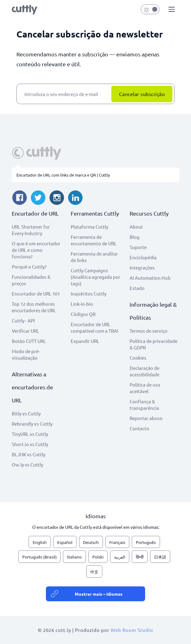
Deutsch (91, 542)
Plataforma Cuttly (89, 227)
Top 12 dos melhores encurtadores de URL (34, 307)
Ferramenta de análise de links (94, 257)
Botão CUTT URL (29, 341)
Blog (135, 237)
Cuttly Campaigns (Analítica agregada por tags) (95, 277)
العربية (120, 557)
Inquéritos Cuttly (89, 294)
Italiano (74, 557)
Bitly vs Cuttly (26, 413)
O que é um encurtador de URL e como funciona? (36, 250)
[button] (171, 10)
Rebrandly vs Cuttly (32, 424)
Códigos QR (83, 314)
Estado (137, 288)
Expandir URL (85, 341)
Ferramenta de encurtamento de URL (94, 240)
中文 (94, 572)
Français (117, 542)
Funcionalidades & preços (31, 280)
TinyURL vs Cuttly (30, 434)
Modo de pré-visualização (26, 354)
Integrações (142, 267)
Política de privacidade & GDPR (153, 344)
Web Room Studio (132, 630)
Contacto (139, 428)
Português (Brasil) (40, 557)
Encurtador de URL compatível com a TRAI (94, 327)
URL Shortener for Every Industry (31, 230)
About (136, 227)
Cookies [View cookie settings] (138, 358)
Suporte (138, 247)
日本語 (160, 557)
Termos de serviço (149, 331)
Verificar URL (25, 331)
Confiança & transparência (144, 405)
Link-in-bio (82, 304)
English (40, 542)
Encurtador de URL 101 (36, 294)
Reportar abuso (146, 418)
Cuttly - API (23, 320)
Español (65, 542)
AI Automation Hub (150, 278)
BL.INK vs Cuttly (29, 454)
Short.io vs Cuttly (30, 444)
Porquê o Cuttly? (29, 267)
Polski (98, 557)
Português (146, 542)
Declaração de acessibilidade (144, 371)
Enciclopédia (143, 257)
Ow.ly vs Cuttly (27, 464)
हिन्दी (140, 557)
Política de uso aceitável (145, 388)
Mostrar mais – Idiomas (99, 594)
